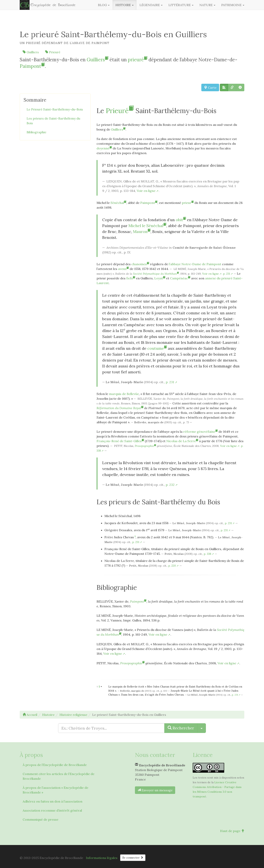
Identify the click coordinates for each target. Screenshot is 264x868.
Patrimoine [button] (233, 5)
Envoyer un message (155, 790)
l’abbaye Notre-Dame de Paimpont (195, 264)
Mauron (142, 231)
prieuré (138, 60)
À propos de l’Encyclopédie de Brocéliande (55, 765)
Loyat (160, 278)
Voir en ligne (146, 191)
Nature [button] (207, 5)
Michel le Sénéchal (147, 226)
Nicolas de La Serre (182, 441)
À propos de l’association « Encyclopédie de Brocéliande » (55, 790)
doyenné (104, 148)
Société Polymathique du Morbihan (156, 274)
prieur (188, 203)
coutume (157, 348)
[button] (224, 87)
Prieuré (53, 52)
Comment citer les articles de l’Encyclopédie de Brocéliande (59, 776)
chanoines (140, 264)
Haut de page (232, 831)
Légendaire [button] (151, 5)
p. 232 (170, 485)
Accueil (30, 715)
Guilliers (31, 52)
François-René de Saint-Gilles (120, 441)
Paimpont (32, 66)
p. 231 (227, 274)
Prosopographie (145, 446)
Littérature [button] (181, 5)
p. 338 (207, 554)
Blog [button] (104, 5)
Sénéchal (118, 203)
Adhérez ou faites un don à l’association (53, 801)
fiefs (131, 278)
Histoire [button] (125, 5)
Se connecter (133, 858)
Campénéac (180, 278)
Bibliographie (36, 132)
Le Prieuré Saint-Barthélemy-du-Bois (55, 109)
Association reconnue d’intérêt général (52, 810)
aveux (123, 269)
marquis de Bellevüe (124, 394)
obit (181, 220)
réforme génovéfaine (200, 432)
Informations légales (102, 858)
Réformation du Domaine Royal (120, 408)
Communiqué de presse (40, 819)
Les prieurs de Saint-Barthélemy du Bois (53, 121)
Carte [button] (210, 87)
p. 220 (172, 566)
